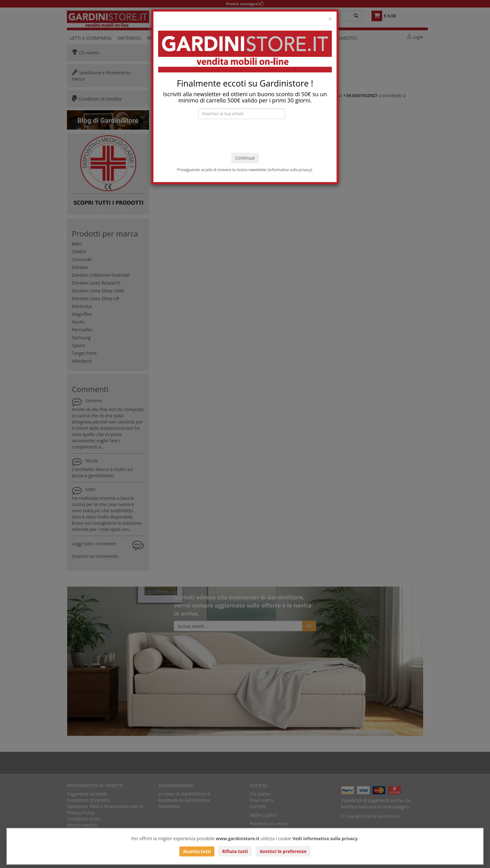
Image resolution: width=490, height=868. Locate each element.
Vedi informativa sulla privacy (325, 838)
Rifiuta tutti (235, 851)
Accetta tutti (197, 851)
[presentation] (245, 136)
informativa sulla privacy (290, 170)
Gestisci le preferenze (283, 851)
